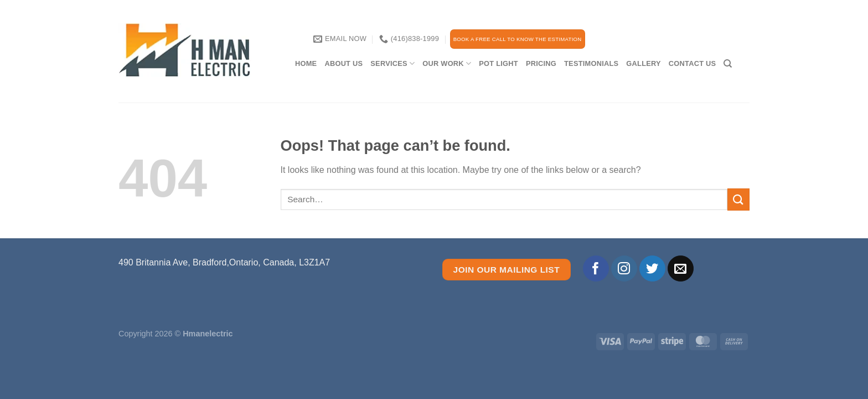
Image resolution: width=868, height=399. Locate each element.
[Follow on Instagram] (624, 268)
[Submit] (738, 199)
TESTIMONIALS (591, 63)
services (392, 63)
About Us (343, 63)
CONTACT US (693, 63)
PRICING (541, 63)
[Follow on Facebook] (596, 268)
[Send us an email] (681, 268)
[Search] (728, 64)
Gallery (643, 63)
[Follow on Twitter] (652, 268)
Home (306, 63)
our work (447, 63)
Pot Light (498, 63)
